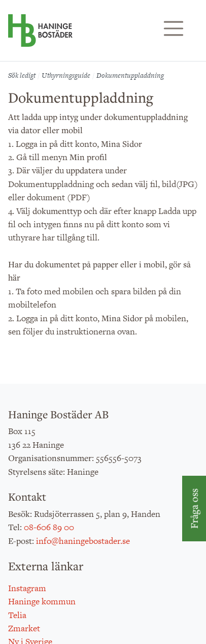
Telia (17, 615)
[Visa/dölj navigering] (174, 28)
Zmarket (24, 628)
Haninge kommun (42, 601)
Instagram (27, 588)
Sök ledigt (22, 75)
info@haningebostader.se (83, 541)
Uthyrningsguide (66, 75)
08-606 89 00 (49, 527)
